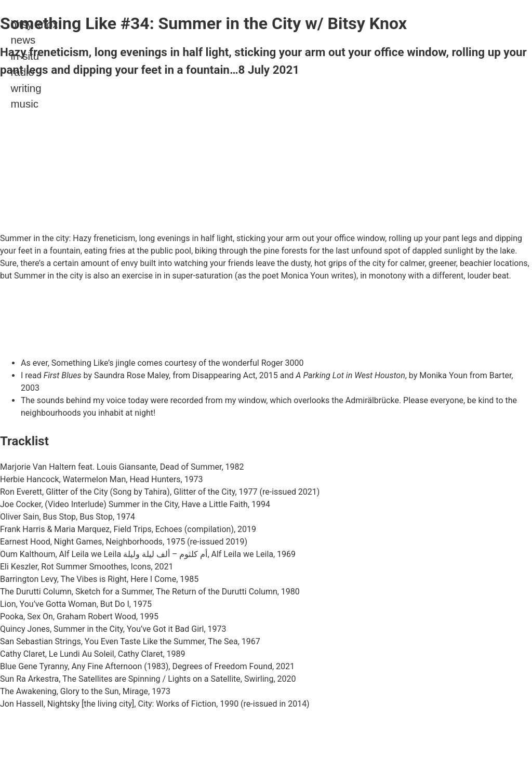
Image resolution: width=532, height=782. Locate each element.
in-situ (25, 56)
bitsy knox (34, 24)
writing (26, 88)
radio (22, 72)
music (24, 104)
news (23, 40)
